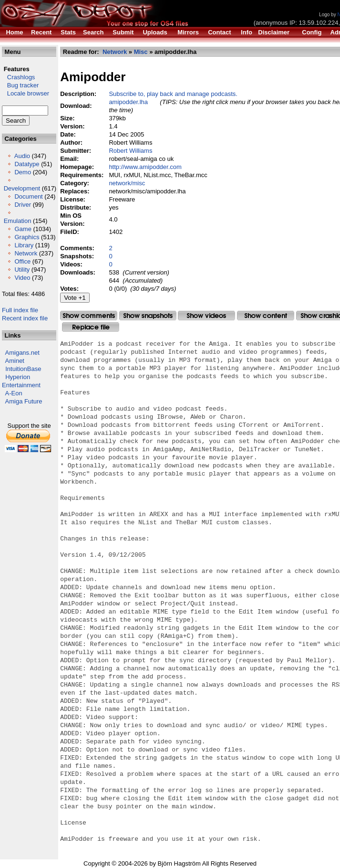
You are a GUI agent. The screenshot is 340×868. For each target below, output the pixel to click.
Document (28, 196)
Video (22, 278)
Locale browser (26, 93)
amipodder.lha (128, 102)
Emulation (18, 221)
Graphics (27, 237)
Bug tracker (20, 85)
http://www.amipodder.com (145, 167)
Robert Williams (130, 151)
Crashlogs (18, 77)
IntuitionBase (23, 369)
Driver (23, 205)
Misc (141, 52)
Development (22, 188)
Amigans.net (22, 353)
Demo (23, 172)
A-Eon (14, 393)
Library (24, 245)
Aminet (15, 361)
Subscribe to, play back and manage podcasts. (173, 94)
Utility (22, 270)
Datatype (27, 164)
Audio (22, 156)
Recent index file (25, 318)
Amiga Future (24, 401)
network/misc (127, 183)
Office (22, 261)
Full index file (20, 310)
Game (23, 229)
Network (26, 253)
